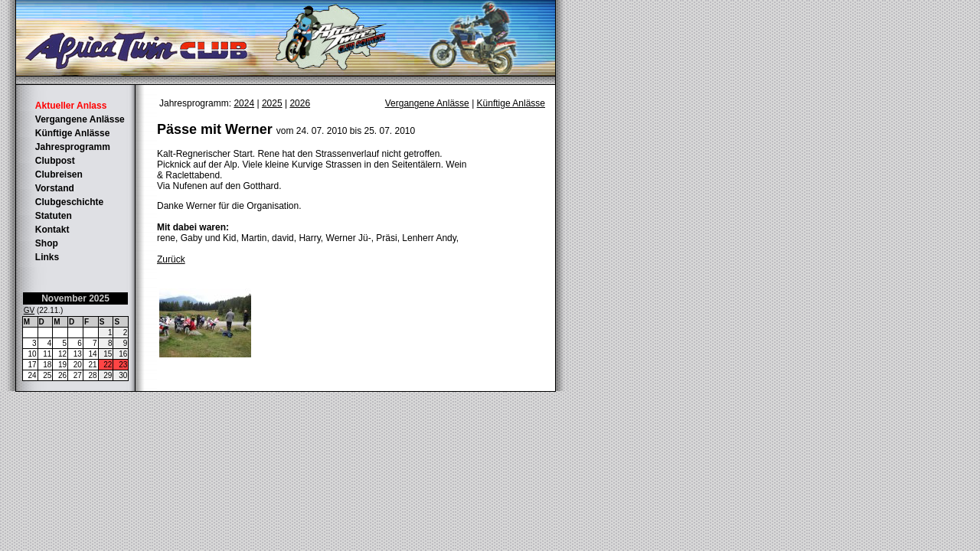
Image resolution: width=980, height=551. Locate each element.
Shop (47, 243)
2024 (244, 103)
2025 (272, 103)
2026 (300, 103)
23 (123, 365)
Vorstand (55, 188)
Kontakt (52, 230)
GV (29, 310)
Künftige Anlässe (73, 133)
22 (108, 365)
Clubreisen (59, 174)
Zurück (171, 259)
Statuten (54, 216)
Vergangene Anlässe (80, 119)
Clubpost (55, 161)
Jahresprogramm (73, 147)
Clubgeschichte (69, 202)
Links (47, 257)
